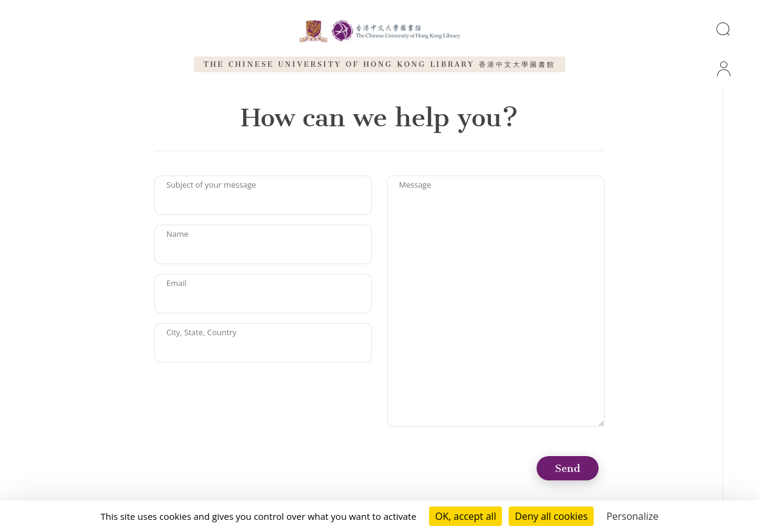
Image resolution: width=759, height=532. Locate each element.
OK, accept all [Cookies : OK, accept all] (465, 516)
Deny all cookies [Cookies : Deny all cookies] (551, 516)
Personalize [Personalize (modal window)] (633, 516)
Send (568, 468)
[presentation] (247, 396)
